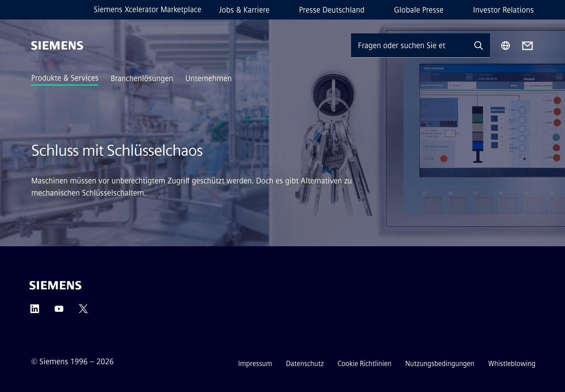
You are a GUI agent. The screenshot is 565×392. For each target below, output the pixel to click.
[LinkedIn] (35, 312)
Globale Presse (419, 10)
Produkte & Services (65, 78)
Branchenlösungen (142, 78)
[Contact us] (527, 46)
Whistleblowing (512, 364)
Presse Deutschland (332, 10)
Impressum (255, 364)
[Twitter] (83, 312)
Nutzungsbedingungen (440, 364)
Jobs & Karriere (244, 10)
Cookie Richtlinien (365, 364)
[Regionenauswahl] (506, 46)
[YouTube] (59, 312)
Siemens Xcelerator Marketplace (148, 10)
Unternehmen (209, 78)
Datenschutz (305, 364)
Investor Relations (503, 10)
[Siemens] (57, 46)
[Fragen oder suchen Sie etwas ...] (409, 45)
